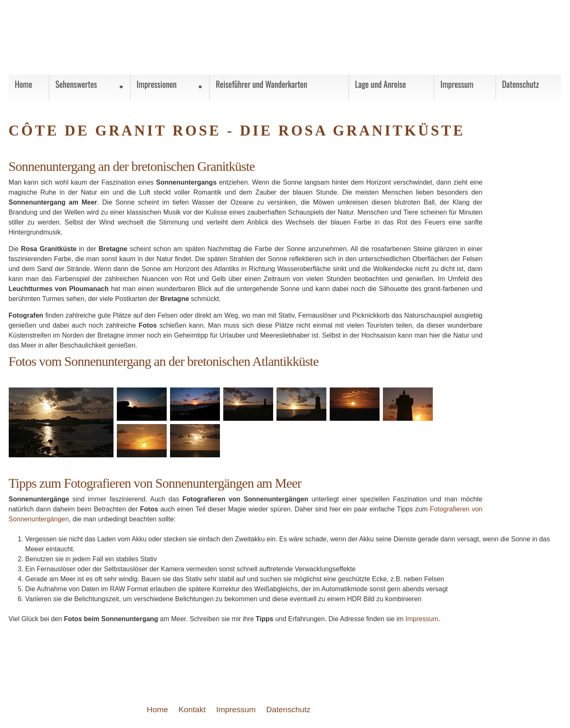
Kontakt (192, 709)
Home (157, 709)
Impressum (421, 619)
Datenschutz (288, 709)
